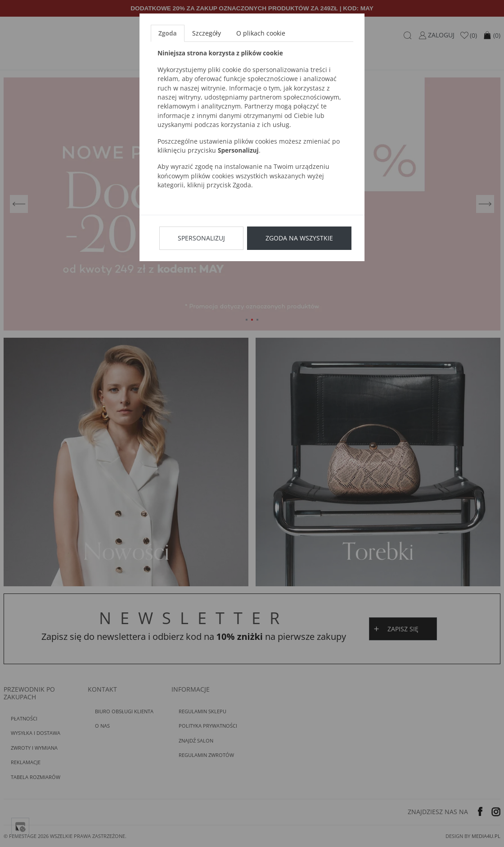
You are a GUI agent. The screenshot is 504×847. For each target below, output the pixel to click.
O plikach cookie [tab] (261, 33)
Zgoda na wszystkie (299, 238)
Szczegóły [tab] (207, 33)
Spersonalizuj (201, 238)
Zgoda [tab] (168, 33)
